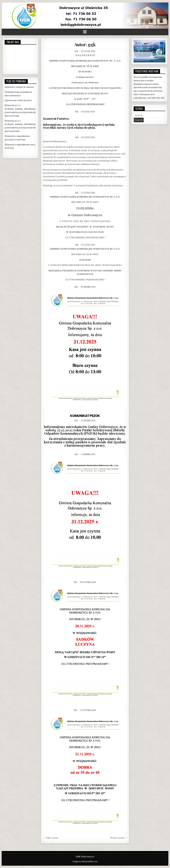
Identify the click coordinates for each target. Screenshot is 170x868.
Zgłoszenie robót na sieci (18, 100)
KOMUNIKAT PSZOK (85, 416)
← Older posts (51, 838)
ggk (76, 51)
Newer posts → (119, 838)
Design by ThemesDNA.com (85, 861)
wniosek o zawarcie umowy (19, 87)
